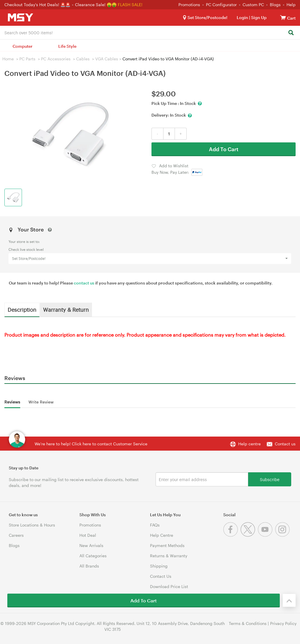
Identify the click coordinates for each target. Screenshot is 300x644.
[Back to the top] (289, 600)
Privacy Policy (283, 623)
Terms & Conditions (248, 623)
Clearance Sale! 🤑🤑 (96, 5)
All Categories (93, 556)
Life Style (67, 46)
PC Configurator (221, 5)
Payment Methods (167, 545)
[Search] (291, 33)
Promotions (189, 5)
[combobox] (150, 32)
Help (291, 5)
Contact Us (161, 576)
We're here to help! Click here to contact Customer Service (91, 444)
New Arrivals (91, 545)
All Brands (89, 566)
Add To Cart (224, 149)
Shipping (159, 566)
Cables (83, 59)
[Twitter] (249, 535)
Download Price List (169, 586)
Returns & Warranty (169, 556)
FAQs (155, 525)
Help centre (249, 444)
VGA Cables (107, 59)
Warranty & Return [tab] (66, 309)
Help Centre (162, 535)
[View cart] (283, 17)
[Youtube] (266, 535)
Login (242, 17)
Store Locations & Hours (32, 525)
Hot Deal (88, 535)
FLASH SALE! (130, 5)
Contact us (285, 444)
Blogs (275, 5)
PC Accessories (56, 59)
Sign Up (258, 17)
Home (8, 59)
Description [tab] (22, 309)
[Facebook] (232, 535)
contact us (84, 283)
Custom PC (253, 5)
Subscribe (270, 479)
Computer (23, 46)
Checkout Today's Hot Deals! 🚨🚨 (38, 5)
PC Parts (27, 59)
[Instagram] (283, 535)
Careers (16, 535)
